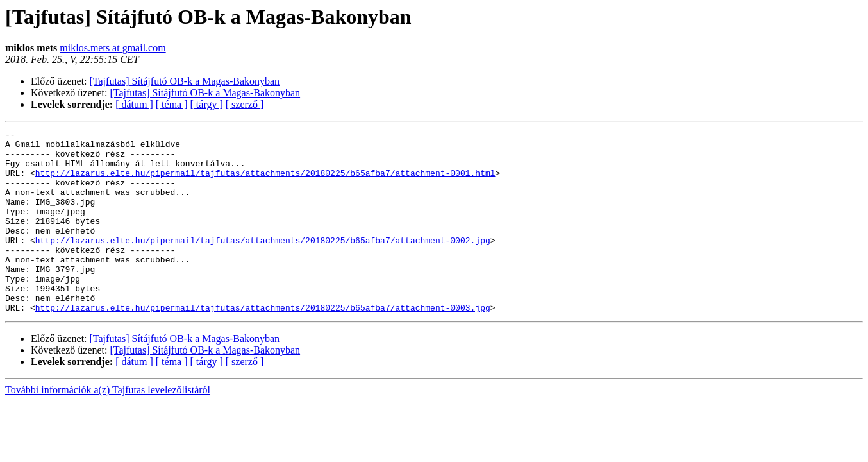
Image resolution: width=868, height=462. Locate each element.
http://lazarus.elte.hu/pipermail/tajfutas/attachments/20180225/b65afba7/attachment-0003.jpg (263, 344)
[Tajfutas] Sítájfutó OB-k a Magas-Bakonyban (185, 81)
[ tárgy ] (207, 104)
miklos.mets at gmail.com (113, 48)
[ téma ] (172, 104)
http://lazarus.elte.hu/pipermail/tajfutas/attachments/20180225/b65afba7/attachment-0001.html (265, 182)
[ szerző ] (245, 104)
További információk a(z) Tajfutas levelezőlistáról (108, 426)
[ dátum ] (134, 104)
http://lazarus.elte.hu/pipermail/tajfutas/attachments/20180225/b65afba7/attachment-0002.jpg (263, 263)
